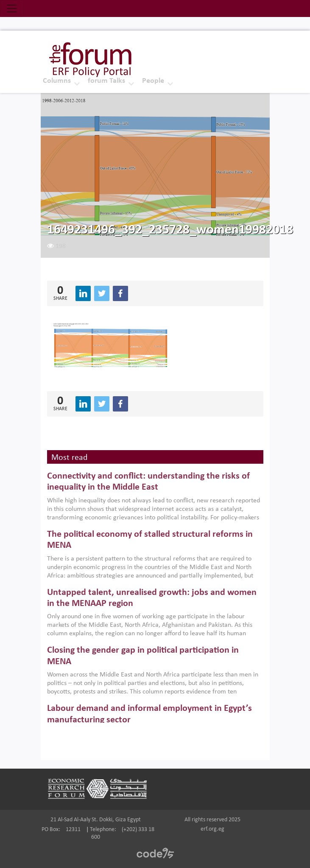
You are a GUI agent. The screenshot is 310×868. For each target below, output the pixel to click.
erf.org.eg (212, 829)
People (153, 81)
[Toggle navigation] (12, 8)
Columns (57, 81)
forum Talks (106, 81)
